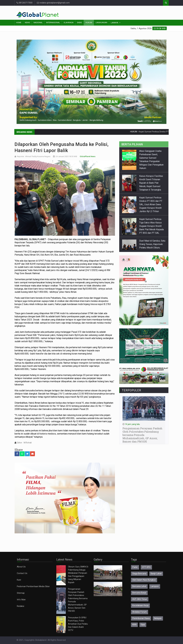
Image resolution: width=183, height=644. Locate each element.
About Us (21, 567)
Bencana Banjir (139, 593)
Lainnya (115, 23)
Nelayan (158, 618)
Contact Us (22, 573)
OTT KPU (146, 567)
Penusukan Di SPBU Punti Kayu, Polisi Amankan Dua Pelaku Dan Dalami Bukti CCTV (78, 624)
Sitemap (21, 593)
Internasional (53, 23)
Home (19, 23)
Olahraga (69, 23)
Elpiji (143, 625)
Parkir (135, 567)
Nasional (38, 23)
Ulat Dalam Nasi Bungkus (144, 580)
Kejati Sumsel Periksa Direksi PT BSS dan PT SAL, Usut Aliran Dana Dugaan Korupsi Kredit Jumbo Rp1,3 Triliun (151, 204)
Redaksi (21, 606)
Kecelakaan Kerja (140, 605)
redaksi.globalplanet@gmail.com (53, 3)
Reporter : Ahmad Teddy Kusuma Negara (34, 156)
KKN (134, 625)
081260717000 (25, 3)
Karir (19, 580)
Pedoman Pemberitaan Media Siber (33, 586)
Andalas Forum (140, 612)
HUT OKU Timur (140, 599)
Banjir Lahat (156, 574)
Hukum (89, 23)
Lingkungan (101, 23)
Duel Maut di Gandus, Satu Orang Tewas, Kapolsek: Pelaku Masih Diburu (152, 244)
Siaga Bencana (139, 574)
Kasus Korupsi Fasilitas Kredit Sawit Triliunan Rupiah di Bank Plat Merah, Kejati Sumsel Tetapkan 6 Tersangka (151, 183)
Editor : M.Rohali (24, 443)
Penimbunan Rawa (141, 618)
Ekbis (79, 23)
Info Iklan (21, 600)
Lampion (155, 586)
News (27, 23)
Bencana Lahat (139, 586)
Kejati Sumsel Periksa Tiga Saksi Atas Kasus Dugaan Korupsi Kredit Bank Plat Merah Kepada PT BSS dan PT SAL (151, 226)
